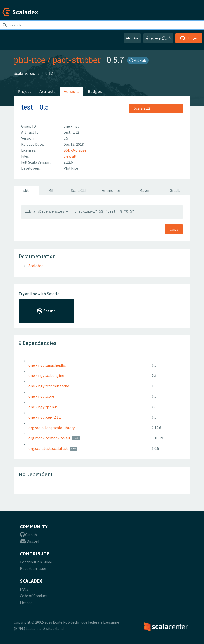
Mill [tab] (51, 190)
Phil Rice (71, 168)
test (27, 107)
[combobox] (156, 108)
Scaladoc (36, 266)
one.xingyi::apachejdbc (47, 365)
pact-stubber (76, 60)
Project (24, 91)
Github (28, 535)
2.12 (49, 73)
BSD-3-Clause (75, 150)
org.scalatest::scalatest (48, 448)
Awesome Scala (158, 38)
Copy (174, 229)
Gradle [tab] (175, 190)
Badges (95, 91)
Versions (72, 91)
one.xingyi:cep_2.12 (45, 417)
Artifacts (48, 91)
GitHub (138, 60)
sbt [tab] (26, 190)
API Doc (132, 38)
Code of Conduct (34, 596)
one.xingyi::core (41, 396)
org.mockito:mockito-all (49, 438)
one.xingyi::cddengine (46, 375)
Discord (30, 541)
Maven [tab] (145, 190)
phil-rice (30, 60)
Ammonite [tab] (111, 190)
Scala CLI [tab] (78, 190)
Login (189, 38)
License (26, 603)
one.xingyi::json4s (43, 407)
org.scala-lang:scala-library (51, 428)
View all (70, 156)
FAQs (24, 589)
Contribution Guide (36, 562)
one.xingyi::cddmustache (49, 386)
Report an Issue (33, 568)
